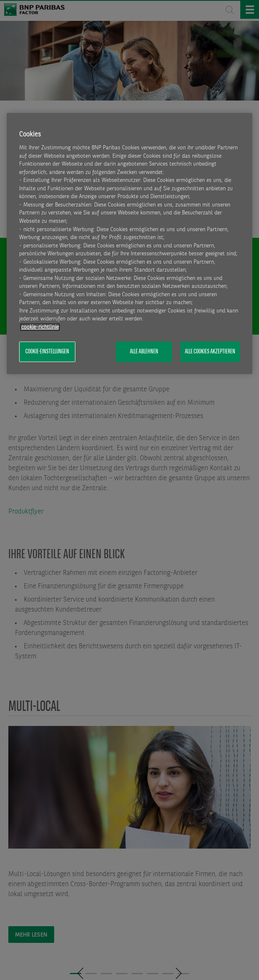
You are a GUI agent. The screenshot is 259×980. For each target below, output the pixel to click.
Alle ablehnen (144, 352)
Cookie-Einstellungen (47, 352)
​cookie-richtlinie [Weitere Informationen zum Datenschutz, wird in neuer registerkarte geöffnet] (40, 327)
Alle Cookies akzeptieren (210, 352)
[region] (130, 243)
